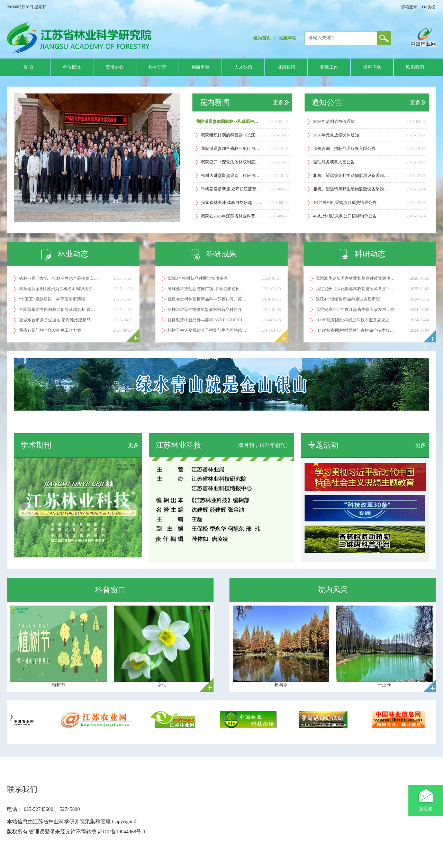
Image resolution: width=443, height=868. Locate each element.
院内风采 (333, 590)
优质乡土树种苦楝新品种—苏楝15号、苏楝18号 (207, 299)
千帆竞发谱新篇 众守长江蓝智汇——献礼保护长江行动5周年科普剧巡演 (232, 189)
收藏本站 (288, 38)
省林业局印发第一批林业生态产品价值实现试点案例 (59, 278)
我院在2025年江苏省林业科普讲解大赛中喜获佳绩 (232, 216)
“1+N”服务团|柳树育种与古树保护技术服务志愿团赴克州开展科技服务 (355, 330)
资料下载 (372, 67)
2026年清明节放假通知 (334, 122)
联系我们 (415, 67)
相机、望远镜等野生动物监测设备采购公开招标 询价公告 (353, 189)
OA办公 (429, 7)
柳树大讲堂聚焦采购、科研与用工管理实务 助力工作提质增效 (232, 176)
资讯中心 (115, 67)
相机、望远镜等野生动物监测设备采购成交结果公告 (353, 176)
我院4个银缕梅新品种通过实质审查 (348, 299)
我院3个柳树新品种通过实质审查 (198, 278)
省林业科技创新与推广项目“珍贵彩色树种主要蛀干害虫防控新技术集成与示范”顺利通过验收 (207, 289)
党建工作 (329, 67)
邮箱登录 (409, 7)
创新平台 (200, 67)
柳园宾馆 (286, 67)
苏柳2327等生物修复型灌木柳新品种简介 (205, 310)
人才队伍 (243, 67)
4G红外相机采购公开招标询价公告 (345, 216)
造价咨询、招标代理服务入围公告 (344, 149)
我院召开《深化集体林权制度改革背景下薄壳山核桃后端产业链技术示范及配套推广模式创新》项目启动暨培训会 (232, 162)
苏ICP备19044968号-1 (121, 832)
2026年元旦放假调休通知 (336, 135)
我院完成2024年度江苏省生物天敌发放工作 (355, 310)
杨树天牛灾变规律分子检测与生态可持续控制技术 (207, 330)
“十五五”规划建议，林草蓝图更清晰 (52, 299)
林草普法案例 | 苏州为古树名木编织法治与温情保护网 (59, 289)
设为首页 (262, 38)
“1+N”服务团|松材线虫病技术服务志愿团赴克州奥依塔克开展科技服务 (355, 320)
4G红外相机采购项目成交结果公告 (345, 203)
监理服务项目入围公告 (334, 162)
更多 (278, 102)
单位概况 (72, 67)
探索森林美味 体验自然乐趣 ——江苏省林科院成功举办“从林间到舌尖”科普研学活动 (232, 203)
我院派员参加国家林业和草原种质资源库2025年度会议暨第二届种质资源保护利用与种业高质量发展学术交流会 (228, 122)
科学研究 (157, 67)
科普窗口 (110, 590)
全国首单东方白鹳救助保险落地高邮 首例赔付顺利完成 (59, 310)
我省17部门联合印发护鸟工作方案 (50, 330)
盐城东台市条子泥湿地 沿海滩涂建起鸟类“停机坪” (59, 320)
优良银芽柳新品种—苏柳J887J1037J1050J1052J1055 (207, 320)
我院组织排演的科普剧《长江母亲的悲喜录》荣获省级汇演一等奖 (232, 135)
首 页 (28, 67)
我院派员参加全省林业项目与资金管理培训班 (232, 149)
